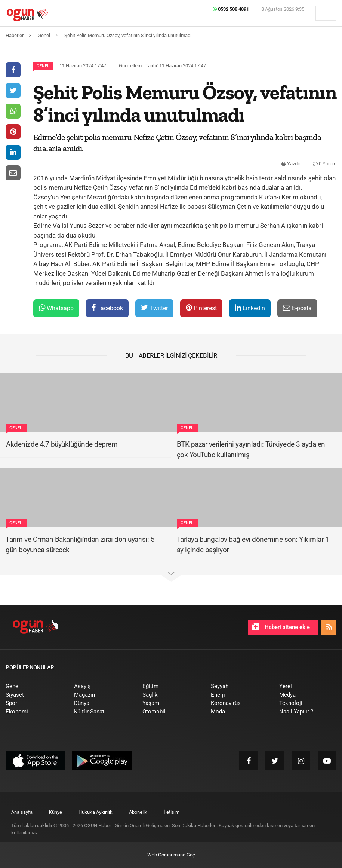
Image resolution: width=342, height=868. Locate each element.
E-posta (297, 308)
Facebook (107, 308)
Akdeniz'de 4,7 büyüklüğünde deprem (62, 444)
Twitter (154, 308)
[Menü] (326, 13)
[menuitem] (34, 686)
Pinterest (201, 308)
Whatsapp (56, 308)
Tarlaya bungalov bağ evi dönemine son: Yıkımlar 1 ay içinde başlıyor (253, 545)
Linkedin (250, 308)
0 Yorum (325, 164)
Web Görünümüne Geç (171, 855)
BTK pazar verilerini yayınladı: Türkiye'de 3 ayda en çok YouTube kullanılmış (251, 450)
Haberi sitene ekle (281, 627)
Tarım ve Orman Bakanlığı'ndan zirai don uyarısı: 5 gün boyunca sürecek (80, 545)
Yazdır (291, 164)
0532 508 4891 (231, 9)
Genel (43, 66)
